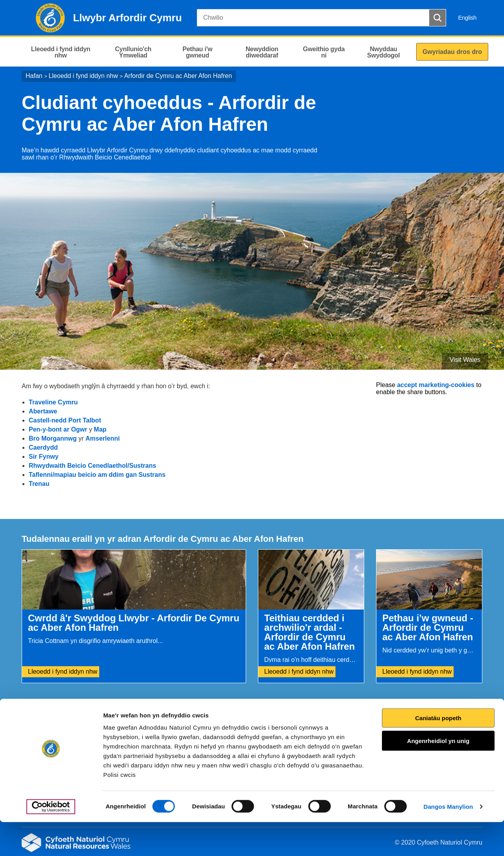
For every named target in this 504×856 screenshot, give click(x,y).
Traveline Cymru (53, 402)
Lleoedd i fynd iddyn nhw (83, 76)
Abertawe (43, 411)
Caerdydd (43, 447)
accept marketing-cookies (436, 385)
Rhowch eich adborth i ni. (180, 722)
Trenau (39, 484)
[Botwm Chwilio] (437, 18)
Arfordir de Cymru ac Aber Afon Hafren (178, 76)
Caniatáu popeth (438, 752)
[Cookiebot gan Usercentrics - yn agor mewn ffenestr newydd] (51, 841)
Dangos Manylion (448, 840)
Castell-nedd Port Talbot (65, 420)
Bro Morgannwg (53, 438)
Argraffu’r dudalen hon (448, 722)
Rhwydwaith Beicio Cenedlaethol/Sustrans (93, 466)
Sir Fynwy (44, 457)
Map (100, 429)
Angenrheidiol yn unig (438, 775)
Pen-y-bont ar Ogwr (58, 429)
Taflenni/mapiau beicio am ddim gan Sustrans (97, 475)
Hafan (34, 76)
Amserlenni (103, 438)
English (467, 18)
